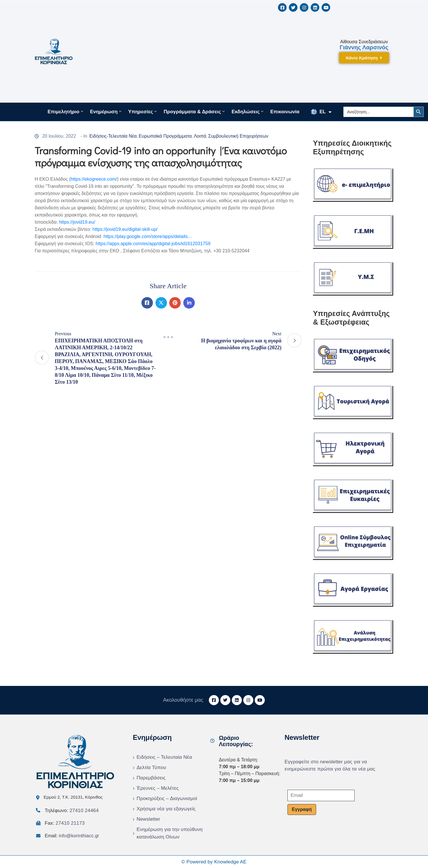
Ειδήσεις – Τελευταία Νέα (164, 757)
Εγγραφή (302, 809)
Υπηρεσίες (143, 112)
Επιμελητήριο (66, 112)
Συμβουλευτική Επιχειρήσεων (238, 136)
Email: (72, 836)
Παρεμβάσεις (151, 778)
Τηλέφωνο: (72, 811)
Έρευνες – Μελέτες (158, 788)
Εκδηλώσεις (248, 112)
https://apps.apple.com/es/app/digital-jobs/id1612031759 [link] (153, 244)
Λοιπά (200, 136)
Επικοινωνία (285, 112)
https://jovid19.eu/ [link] (77, 222)
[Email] (321, 795)
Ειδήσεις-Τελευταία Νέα (113, 136)
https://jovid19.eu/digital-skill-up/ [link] (125, 229)
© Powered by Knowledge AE (214, 862)
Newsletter (148, 819)
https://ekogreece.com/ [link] (94, 179)
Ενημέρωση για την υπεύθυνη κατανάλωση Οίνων (170, 833)
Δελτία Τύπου (151, 767)
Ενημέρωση (106, 112)
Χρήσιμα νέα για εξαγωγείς (166, 809)
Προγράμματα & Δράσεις (195, 112)
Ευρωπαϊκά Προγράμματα (165, 136)
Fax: (65, 823)
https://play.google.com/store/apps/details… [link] (148, 236)
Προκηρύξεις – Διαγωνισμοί (167, 798)
